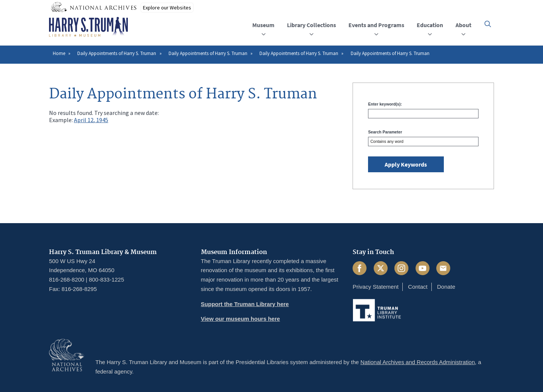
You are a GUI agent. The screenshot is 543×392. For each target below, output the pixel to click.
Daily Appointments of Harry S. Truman (117, 53)
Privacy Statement (376, 287)
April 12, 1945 (91, 120)
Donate (446, 287)
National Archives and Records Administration (418, 362)
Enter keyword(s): (385, 104)
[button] (488, 24)
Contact (418, 287)
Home (59, 53)
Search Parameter (385, 132)
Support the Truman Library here (245, 304)
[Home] (88, 27)
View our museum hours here (241, 319)
